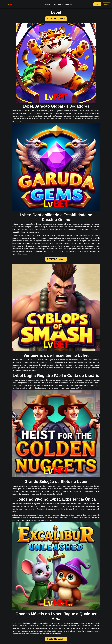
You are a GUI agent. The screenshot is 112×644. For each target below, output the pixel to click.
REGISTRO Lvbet (56, 19)
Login (97, 4)
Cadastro (107, 4)
